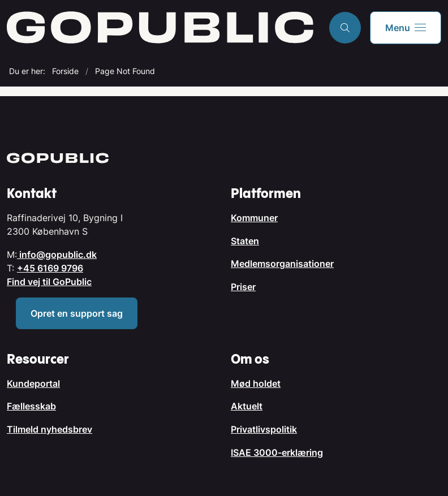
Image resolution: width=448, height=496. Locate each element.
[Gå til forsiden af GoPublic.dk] (160, 27)
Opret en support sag (77, 313)
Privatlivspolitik (264, 429)
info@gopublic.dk (57, 255)
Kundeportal (33, 383)
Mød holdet (256, 383)
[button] (406, 28)
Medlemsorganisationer (282, 264)
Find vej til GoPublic (49, 282)
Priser (243, 287)
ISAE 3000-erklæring (277, 452)
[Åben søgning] (345, 28)
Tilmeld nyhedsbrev (49, 429)
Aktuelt (247, 406)
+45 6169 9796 (50, 268)
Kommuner (254, 218)
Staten (245, 241)
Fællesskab (31, 406)
